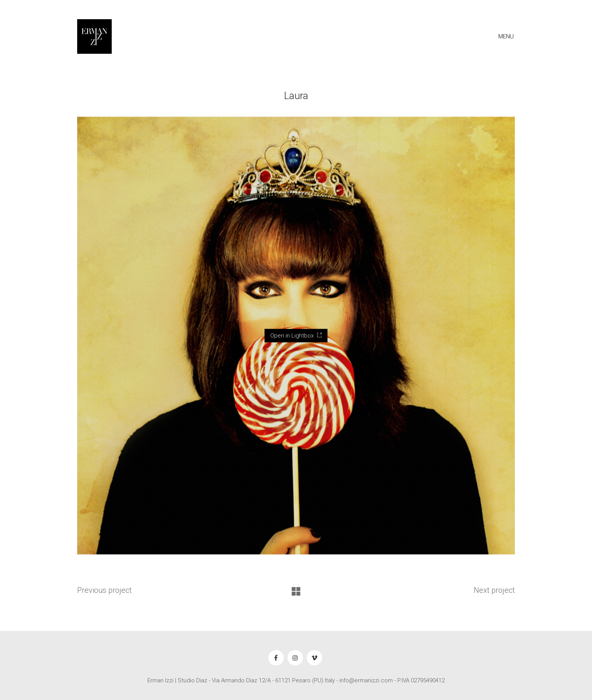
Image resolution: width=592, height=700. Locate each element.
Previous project (104, 590)
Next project (494, 590)
